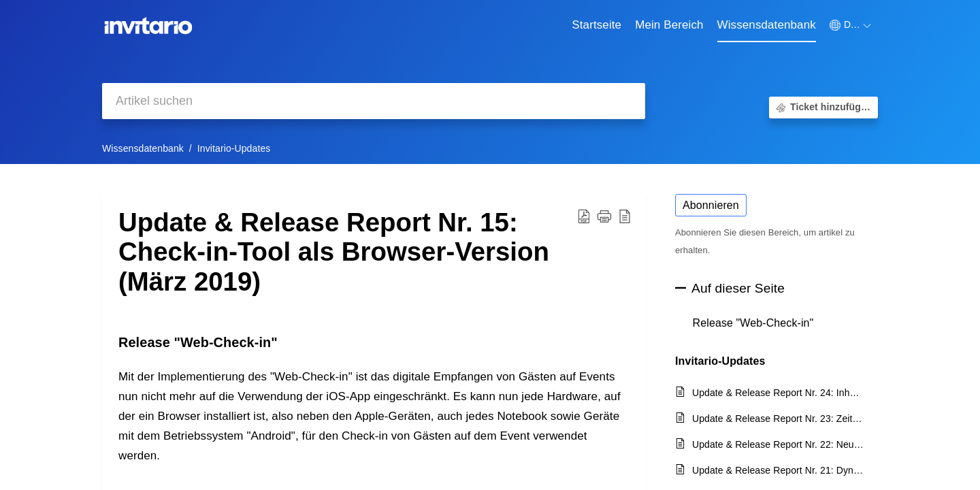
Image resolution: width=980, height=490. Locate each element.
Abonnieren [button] (711, 205)
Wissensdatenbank (143, 148)
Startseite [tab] (597, 25)
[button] (850, 25)
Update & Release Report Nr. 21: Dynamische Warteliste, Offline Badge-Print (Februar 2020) (778, 470)
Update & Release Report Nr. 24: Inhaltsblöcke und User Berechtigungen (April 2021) (778, 393)
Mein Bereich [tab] (669, 25)
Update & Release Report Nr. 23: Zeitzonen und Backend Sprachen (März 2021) (778, 419)
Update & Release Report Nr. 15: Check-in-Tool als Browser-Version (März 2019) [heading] (334, 252)
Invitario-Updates (234, 148)
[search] (374, 101)
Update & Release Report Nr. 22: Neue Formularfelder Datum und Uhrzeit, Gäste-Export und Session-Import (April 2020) (778, 444)
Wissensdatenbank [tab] (767, 25)
